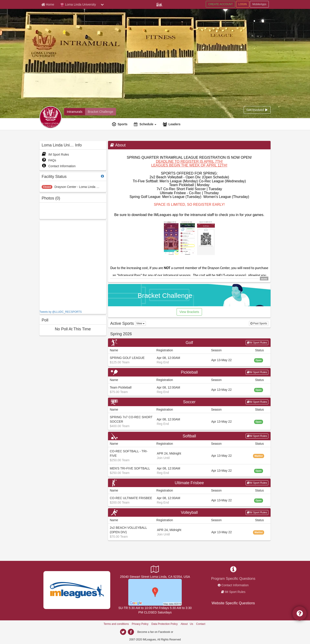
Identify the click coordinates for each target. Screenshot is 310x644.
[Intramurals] (75, 112)
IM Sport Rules (55, 154)
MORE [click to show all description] (264, 279)
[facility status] (102, 176)
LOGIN (243, 4)
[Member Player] (159, 4)
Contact (201, 624)
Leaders (174, 124)
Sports (122, 124)
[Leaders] (172, 124)
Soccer (189, 402)
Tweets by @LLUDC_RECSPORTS (61, 312)
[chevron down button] (102, 4)
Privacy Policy (140, 624)
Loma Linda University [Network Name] (78, 5)
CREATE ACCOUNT (220, 4)
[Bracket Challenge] (100, 112)
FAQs (49, 160)
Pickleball (189, 372)
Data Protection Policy (165, 624)
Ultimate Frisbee (189, 483)
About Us (187, 624)
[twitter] (123, 632)
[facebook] (131, 632)
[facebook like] (73, 265)
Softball (189, 436)
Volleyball (189, 512)
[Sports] (120, 124)
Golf (189, 343)
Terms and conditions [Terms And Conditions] (116, 624)
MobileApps (259, 4)
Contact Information (59, 166)
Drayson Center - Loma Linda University (82, 187)
